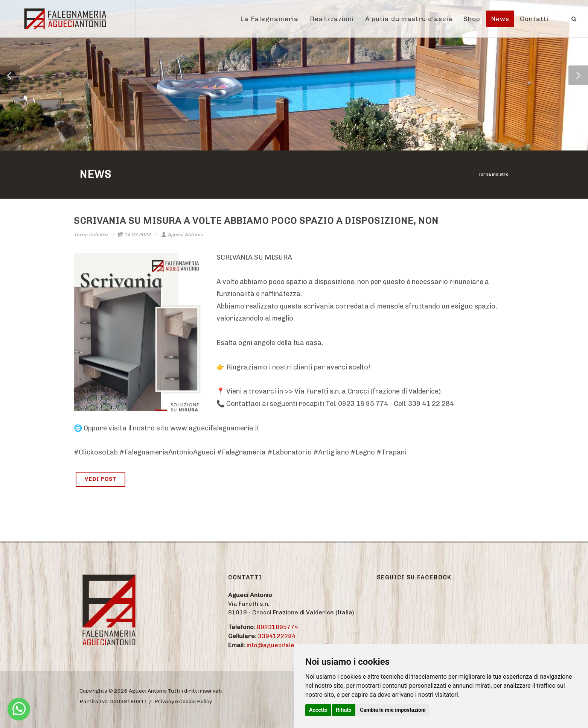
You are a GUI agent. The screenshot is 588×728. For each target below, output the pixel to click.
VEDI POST (101, 479)
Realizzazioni (332, 19)
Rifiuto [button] (344, 710)
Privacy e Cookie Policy (183, 701)
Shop (472, 19)
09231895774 (277, 627)
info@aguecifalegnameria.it (287, 645)
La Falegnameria (269, 19)
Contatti (534, 19)
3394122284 (277, 636)
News (500, 19)
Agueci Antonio (182, 235)
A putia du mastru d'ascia (409, 19)
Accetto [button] (318, 710)
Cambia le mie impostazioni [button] (393, 710)
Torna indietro (494, 174)
